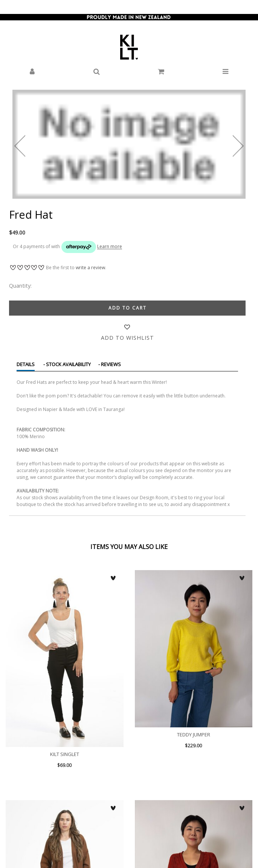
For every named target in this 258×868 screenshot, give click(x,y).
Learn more (110, 247)
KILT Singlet (65, 659)
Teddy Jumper (194, 649)
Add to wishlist (127, 338)
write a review (90, 268)
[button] (32, 72)
